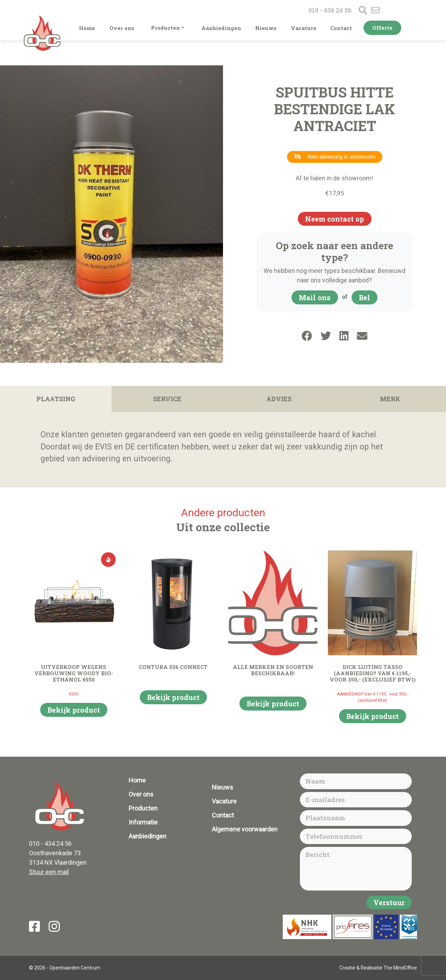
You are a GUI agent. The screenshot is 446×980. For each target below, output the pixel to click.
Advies (279, 399)
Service (167, 399)
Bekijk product (74, 710)
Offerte (382, 28)
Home (87, 28)
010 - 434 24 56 (330, 10)
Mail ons (315, 297)
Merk (390, 399)
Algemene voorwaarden (245, 829)
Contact (341, 28)
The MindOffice (400, 968)
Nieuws (266, 28)
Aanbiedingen (221, 28)
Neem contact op (335, 219)
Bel (365, 297)
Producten (166, 28)
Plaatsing (56, 399)
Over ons (122, 28)
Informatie (143, 822)
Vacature (304, 28)
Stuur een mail (49, 872)
